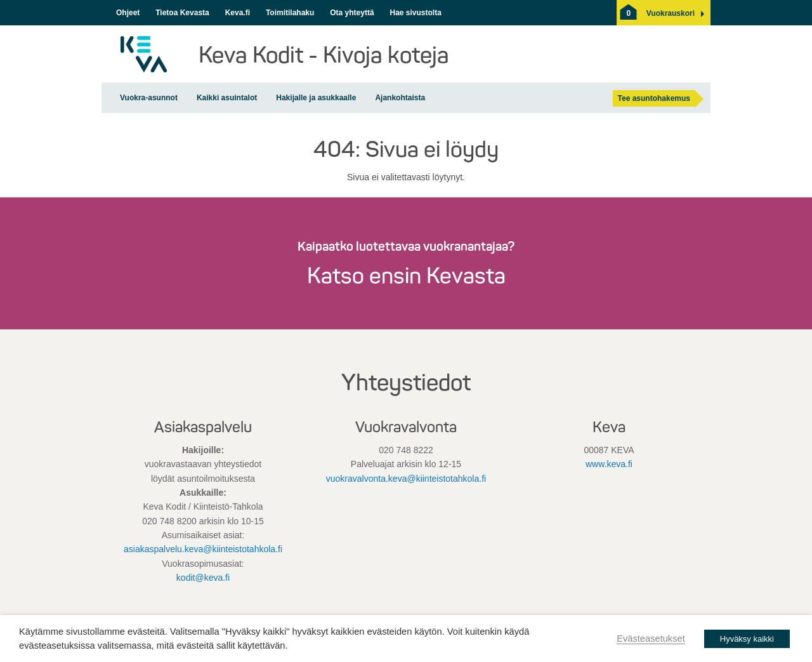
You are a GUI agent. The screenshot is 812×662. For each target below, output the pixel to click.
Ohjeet (128, 13)
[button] (671, 13)
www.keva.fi (609, 464)
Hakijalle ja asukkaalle (316, 98)
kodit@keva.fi (203, 578)
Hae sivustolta (415, 13)
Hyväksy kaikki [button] (747, 639)
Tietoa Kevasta (182, 13)
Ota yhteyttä (352, 13)
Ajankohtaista (400, 98)
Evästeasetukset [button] (651, 639)
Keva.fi (238, 13)
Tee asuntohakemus (654, 98)
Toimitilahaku (290, 13)
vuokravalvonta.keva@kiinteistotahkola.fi (406, 479)
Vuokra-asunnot (149, 98)
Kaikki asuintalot (227, 98)
